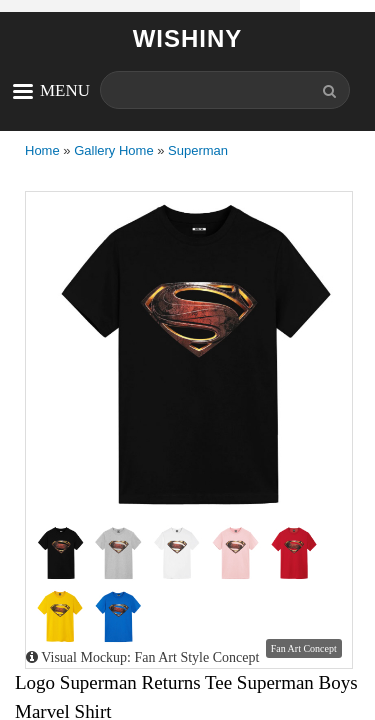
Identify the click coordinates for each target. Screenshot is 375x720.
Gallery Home (113, 150)
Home (42, 150)
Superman (198, 150)
